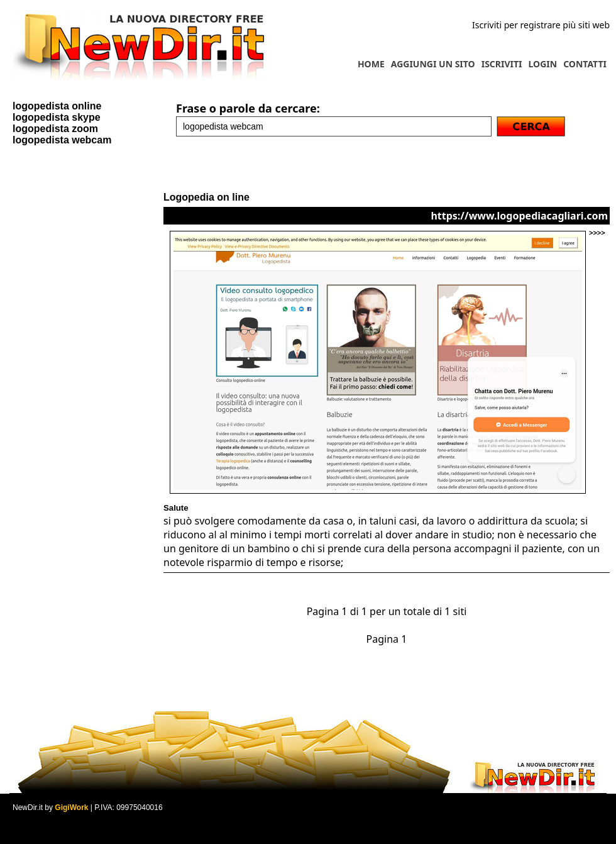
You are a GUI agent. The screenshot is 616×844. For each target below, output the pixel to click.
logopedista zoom (55, 129)
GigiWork (71, 808)
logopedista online (57, 106)
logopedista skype (57, 117)
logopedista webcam (62, 140)
